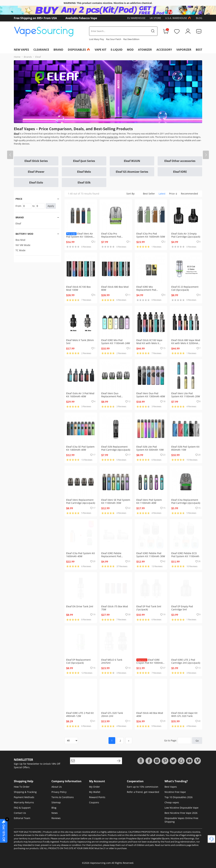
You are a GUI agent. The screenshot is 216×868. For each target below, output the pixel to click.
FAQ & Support (22, 808)
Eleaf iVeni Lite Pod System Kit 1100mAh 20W (186, 395)
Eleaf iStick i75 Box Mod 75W (115, 608)
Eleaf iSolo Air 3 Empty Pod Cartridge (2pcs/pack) (186, 235)
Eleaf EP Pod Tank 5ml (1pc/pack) (149, 608)
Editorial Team (22, 818)
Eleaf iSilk (84, 183)
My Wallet (95, 792)
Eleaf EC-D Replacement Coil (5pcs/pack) (185, 288)
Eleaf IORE (180, 172)
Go (197, 741)
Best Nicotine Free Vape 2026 (181, 813)
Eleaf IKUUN (132, 161)
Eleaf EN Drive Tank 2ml (80, 606)
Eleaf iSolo (36, 183)
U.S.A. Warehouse (178, 18)
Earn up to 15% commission (143, 787)
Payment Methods (24, 797)
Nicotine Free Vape (175, 792)
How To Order (22, 787)
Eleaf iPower (36, 172)
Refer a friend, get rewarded (143, 792)
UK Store (155, 18)
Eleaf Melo (84, 172)
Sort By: (131, 194)
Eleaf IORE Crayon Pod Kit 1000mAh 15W (150, 663)
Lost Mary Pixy (97, 39)
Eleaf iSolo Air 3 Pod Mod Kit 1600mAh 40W (80, 395)
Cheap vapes (172, 802)
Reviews (56, 818)
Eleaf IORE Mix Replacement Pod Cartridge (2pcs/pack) (148, 290)
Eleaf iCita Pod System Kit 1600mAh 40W (80, 555)
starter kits (112, 137)
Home (17, 57)
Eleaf (38, 57)
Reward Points (97, 797)
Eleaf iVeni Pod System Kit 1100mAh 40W (149, 501)
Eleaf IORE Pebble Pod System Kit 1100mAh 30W (151, 555)
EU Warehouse (136, 18)
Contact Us (20, 813)
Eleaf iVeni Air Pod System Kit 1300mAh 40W (80, 237)
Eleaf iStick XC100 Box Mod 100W (78, 288)
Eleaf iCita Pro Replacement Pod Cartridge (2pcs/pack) (113, 237)
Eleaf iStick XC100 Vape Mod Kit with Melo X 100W (149, 343)
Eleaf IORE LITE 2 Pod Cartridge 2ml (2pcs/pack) (186, 661)
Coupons (94, 802)
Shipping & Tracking (25, 792)
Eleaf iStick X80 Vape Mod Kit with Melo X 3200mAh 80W (186, 343)
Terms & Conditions (63, 797)
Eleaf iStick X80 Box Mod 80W (115, 288)
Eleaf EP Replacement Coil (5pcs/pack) (78, 661)
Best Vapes (171, 787)
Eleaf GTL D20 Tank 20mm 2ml (112, 714)
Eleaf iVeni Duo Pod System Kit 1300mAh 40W (151, 395)
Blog (199, 18)
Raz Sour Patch (114, 39)
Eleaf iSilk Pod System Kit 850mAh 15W (185, 448)
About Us (57, 787)
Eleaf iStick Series (36, 161)
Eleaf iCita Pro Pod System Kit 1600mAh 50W (151, 235)
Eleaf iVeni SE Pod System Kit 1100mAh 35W (116, 501)
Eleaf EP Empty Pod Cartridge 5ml (182, 608)
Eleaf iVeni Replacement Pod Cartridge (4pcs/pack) (81, 501)
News (55, 813)
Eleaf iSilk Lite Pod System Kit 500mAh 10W (150, 448)
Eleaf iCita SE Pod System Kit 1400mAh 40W (80, 448)
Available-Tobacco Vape (81, 18)
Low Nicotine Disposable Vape (181, 808)
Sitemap (56, 802)
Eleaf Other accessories (180, 161)
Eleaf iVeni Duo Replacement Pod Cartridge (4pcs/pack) (113, 396)
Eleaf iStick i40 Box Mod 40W (150, 714)
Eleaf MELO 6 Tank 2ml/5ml (112, 661)
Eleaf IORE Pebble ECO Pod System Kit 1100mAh (185, 555)
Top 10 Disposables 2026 (179, 797)
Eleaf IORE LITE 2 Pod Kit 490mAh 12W (80, 714)
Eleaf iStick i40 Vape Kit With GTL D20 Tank (184, 714)
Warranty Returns (24, 802)
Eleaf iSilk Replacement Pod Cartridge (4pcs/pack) (116, 448)
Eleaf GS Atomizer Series (132, 172)
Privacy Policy (59, 792)
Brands (28, 57)
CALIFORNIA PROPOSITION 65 (143, 832)
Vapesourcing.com (100, 863)
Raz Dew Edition (131, 39)
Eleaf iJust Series (84, 161)
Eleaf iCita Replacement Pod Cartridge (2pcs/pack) (186, 501)
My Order (94, 787)
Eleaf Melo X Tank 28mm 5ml (80, 342)
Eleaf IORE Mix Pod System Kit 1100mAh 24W (116, 342)
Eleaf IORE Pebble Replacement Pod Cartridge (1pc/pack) (113, 556)
